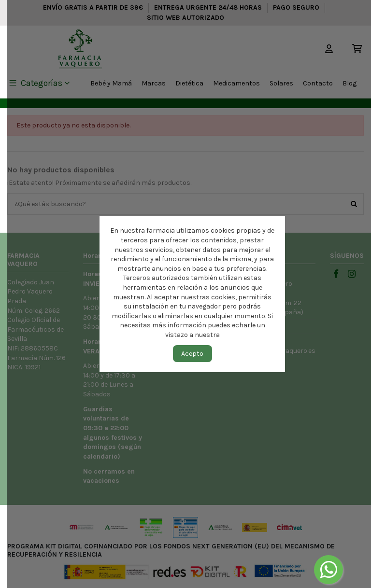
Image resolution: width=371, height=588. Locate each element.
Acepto (192, 354)
